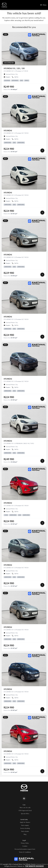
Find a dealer (25, 831)
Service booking (25, 828)
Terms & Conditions (25, 852)
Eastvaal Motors (42, 864)
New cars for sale (25, 808)
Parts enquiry (25, 825)
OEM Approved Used (25, 810)
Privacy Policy (25, 843)
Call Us (15, 77)
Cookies (25, 846)
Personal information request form (25, 849)
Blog (25, 834)
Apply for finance (25, 822)
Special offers (25, 814)
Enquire (7, 77)
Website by (31, 866)
